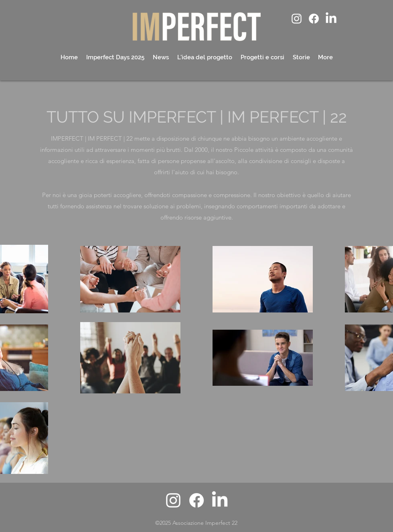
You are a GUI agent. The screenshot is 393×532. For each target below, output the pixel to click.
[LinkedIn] (331, 19)
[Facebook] (314, 19)
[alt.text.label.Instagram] (297, 19)
